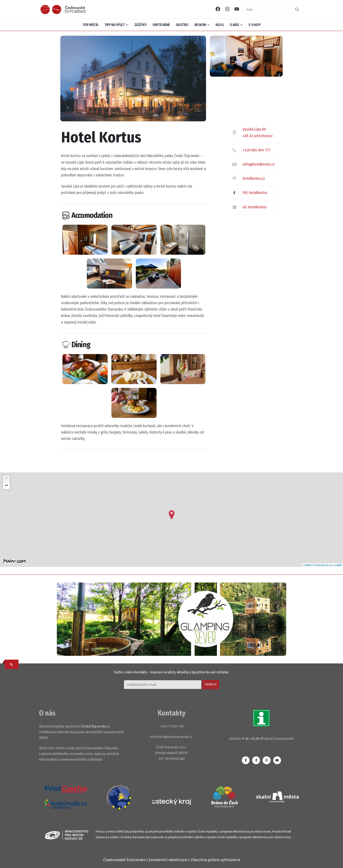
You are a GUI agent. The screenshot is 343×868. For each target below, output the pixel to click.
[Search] (297, 9)
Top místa (90, 25)
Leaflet (307, 565)
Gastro (182, 25)
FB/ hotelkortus (255, 193)
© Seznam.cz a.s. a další (327, 565)
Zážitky (141, 25)
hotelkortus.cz (254, 178)
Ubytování (161, 25)
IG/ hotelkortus (255, 207)
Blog (220, 25)
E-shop (255, 25)
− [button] (7, 486)
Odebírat (211, 684)
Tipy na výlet (115, 25)
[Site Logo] (63, 9)
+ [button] (7, 479)
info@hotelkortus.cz (259, 164)
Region (200, 25)
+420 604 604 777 (257, 150)
